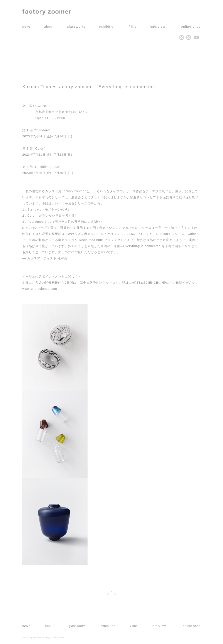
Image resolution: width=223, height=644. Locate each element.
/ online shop (190, 27)
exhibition (107, 27)
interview (158, 27)
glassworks (76, 27)
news (26, 27)
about (49, 27)
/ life (133, 27)
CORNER (43, 106)
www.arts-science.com (40, 289)
